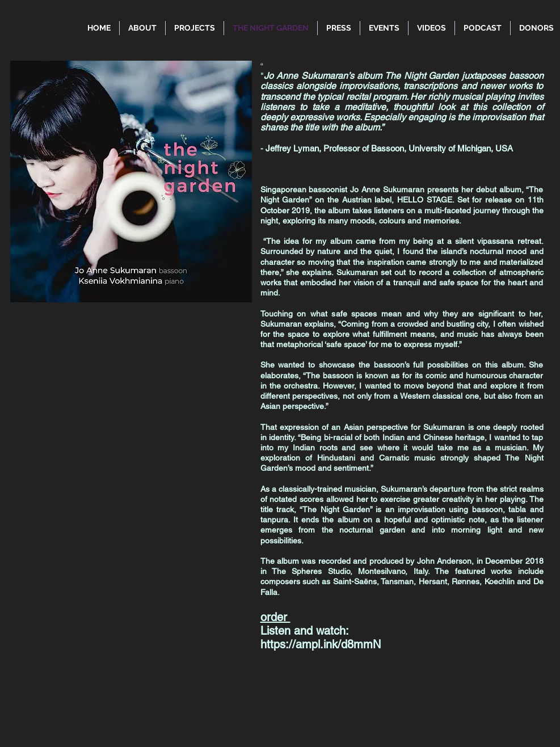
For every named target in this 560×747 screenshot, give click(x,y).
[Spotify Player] (113, 605)
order (275, 617)
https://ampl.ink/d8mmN (321, 644)
